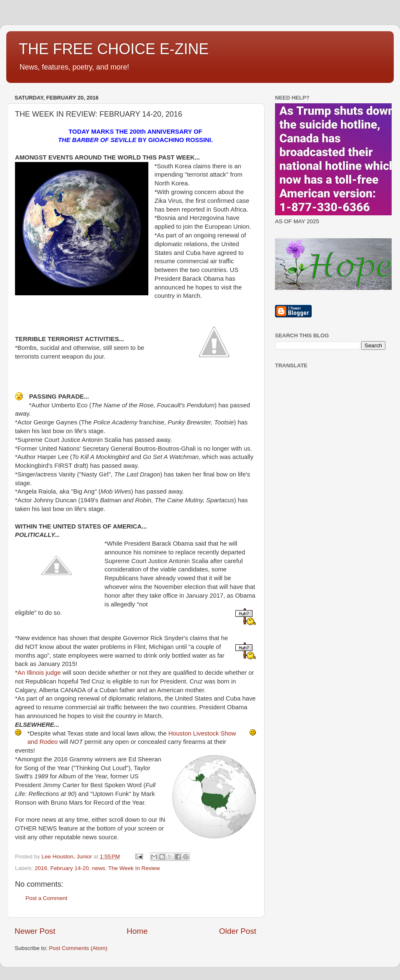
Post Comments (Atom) (78, 948)
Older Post (238, 931)
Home (137, 931)
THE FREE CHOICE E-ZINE (114, 49)
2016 (41, 868)
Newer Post (35, 931)
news (99, 868)
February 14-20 (70, 868)
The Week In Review (134, 868)
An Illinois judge (39, 673)
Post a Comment (46, 898)
